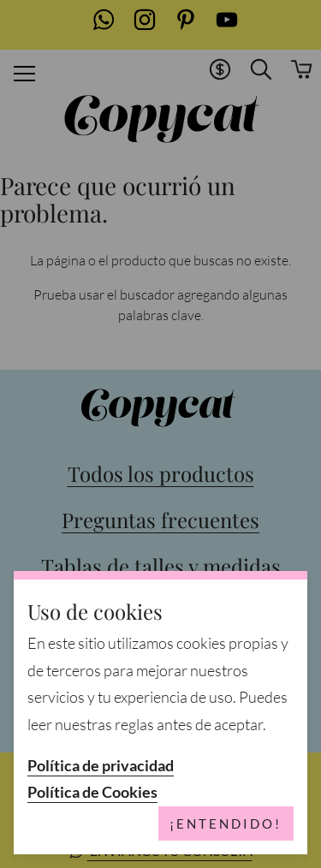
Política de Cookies (92, 792)
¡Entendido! (226, 823)
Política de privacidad (101, 766)
